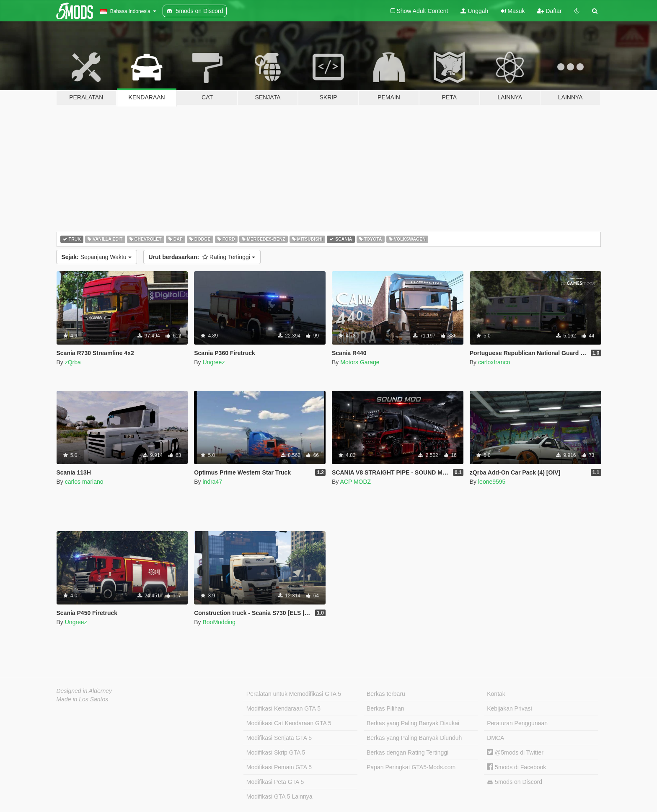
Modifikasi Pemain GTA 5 (279, 767)
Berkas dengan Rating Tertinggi (407, 752)
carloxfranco (494, 362)
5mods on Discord (515, 782)
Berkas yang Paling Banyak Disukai (413, 723)
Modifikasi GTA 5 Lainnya (279, 796)
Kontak (496, 694)
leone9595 (492, 482)
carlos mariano (84, 482)
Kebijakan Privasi (509, 708)
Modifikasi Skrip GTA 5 (276, 752)
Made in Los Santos (83, 699)
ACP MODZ (355, 482)
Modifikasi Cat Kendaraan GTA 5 (289, 723)
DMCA (495, 738)
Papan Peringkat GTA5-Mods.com (411, 767)
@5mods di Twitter (515, 752)
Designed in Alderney (84, 691)
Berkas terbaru (386, 694)
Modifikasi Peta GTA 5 (275, 782)
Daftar (549, 11)
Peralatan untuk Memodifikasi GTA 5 (294, 694)
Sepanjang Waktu (97, 257)
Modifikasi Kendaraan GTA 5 (283, 708)
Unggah (474, 11)
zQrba (73, 362)
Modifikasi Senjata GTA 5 (279, 738)
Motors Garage (360, 362)
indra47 (212, 482)
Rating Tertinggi (202, 257)
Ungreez (213, 362)
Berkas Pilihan (385, 708)
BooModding (219, 622)
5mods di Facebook (516, 767)
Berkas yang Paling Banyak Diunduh (414, 738)
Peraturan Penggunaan (517, 723)
